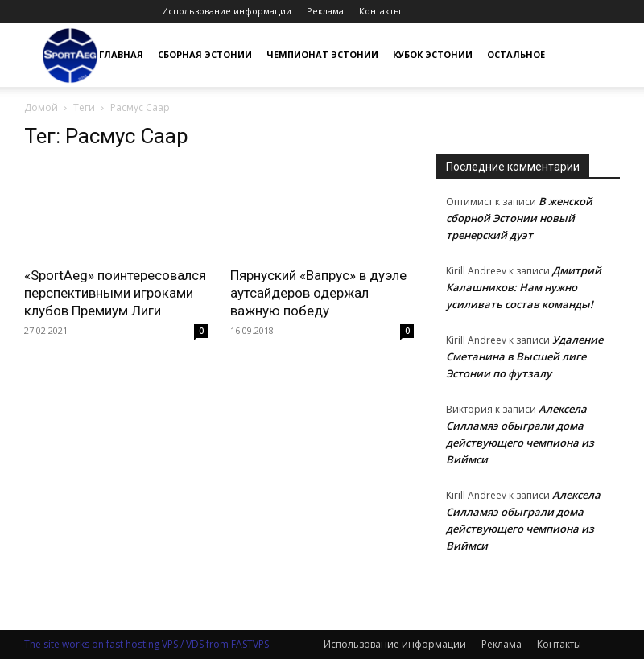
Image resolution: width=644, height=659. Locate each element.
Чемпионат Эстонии (322, 54)
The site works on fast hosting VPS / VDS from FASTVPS (147, 644)
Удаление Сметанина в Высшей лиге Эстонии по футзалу (524, 356)
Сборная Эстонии (205, 54)
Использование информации (227, 11)
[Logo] (70, 55)
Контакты (380, 11)
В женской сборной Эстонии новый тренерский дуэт (519, 218)
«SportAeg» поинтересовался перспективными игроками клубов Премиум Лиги (115, 293)
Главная (121, 54)
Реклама (325, 11)
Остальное (516, 54)
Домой (41, 107)
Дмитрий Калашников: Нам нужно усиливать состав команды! (524, 287)
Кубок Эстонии (433, 54)
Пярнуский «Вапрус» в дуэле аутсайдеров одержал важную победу (318, 293)
